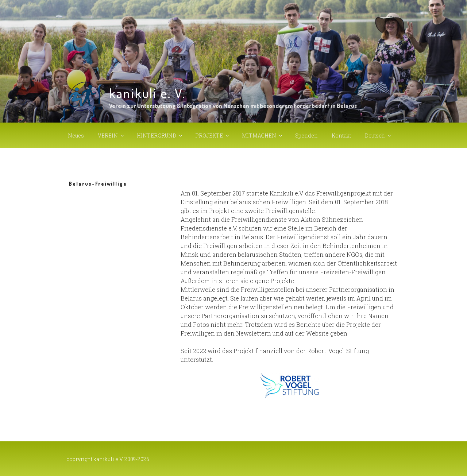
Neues (76, 136)
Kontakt (341, 136)
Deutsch (378, 136)
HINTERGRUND (160, 136)
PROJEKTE (213, 136)
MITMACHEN (263, 136)
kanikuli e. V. (147, 93)
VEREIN (111, 136)
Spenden (306, 136)
